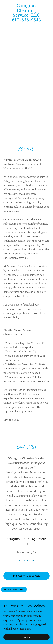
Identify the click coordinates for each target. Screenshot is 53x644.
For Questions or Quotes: (26, 576)
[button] (7, 13)
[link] (26, 13)
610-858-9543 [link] (27, 561)
